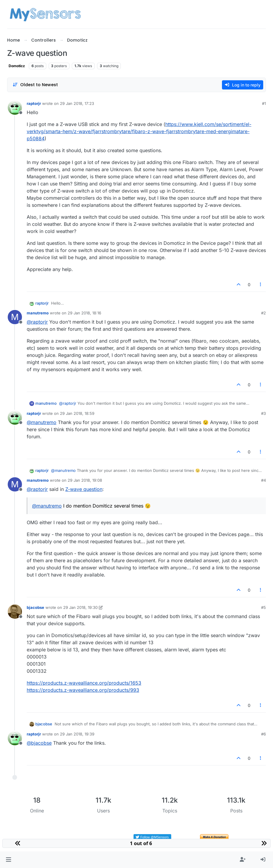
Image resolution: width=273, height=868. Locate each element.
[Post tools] (261, 285)
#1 (264, 103)
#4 (264, 480)
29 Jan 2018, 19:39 (77, 734)
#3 (264, 413)
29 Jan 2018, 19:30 (80, 607)
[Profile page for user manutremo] (15, 317)
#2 (264, 313)
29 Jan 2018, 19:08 (85, 480)
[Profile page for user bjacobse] (15, 612)
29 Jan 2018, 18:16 (84, 313)
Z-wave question (84, 489)
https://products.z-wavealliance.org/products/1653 (84, 683)
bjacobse (35, 607)
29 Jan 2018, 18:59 (77, 413)
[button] (8, 860)
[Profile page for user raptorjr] (15, 108)
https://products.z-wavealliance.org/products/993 (83, 690)
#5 (264, 607)
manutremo (38, 313)
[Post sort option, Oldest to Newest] (35, 85)
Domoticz (17, 66)
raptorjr (34, 103)
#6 (264, 734)
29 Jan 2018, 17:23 (77, 103)
